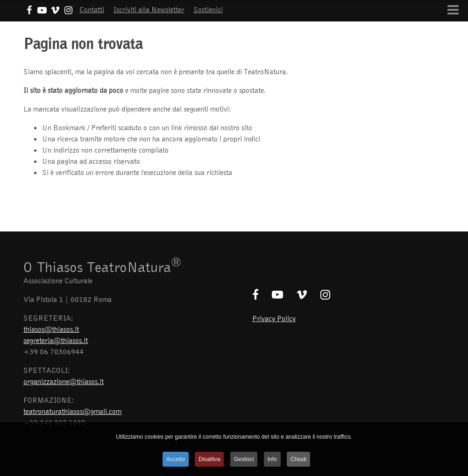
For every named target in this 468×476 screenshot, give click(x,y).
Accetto (176, 459)
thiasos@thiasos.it (51, 329)
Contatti (92, 9)
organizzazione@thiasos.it (64, 381)
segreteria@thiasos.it (56, 340)
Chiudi (298, 459)
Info (272, 459)
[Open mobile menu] (453, 10)
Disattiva (209, 459)
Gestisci (244, 459)
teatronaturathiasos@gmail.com (72, 411)
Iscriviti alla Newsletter (149, 9)
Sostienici (208, 9)
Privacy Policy (274, 318)
